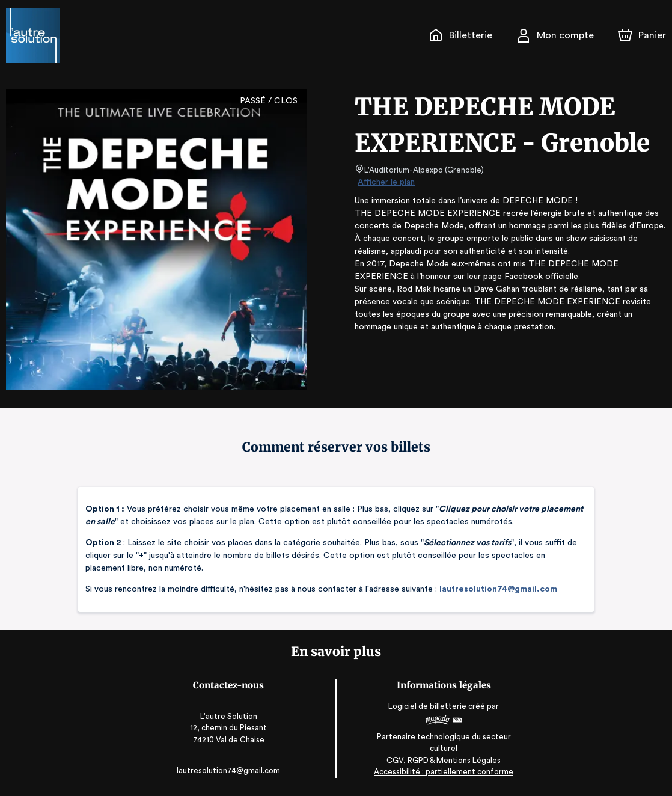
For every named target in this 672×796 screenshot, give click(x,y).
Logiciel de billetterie (427, 706)
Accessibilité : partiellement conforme (443, 772)
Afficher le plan (385, 182)
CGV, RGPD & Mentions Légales (442, 760)
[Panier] (642, 35)
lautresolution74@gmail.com (489, 589)
